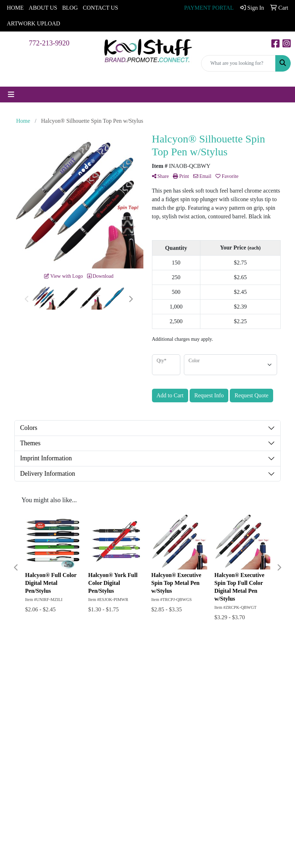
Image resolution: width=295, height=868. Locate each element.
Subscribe (168, 760)
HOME (15, 8)
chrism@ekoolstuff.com (180, 838)
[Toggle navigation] (11, 94)
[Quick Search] (238, 63)
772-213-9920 (49, 43)
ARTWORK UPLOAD (34, 23)
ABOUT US (43, 8)
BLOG (70, 8)
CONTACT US (100, 8)
